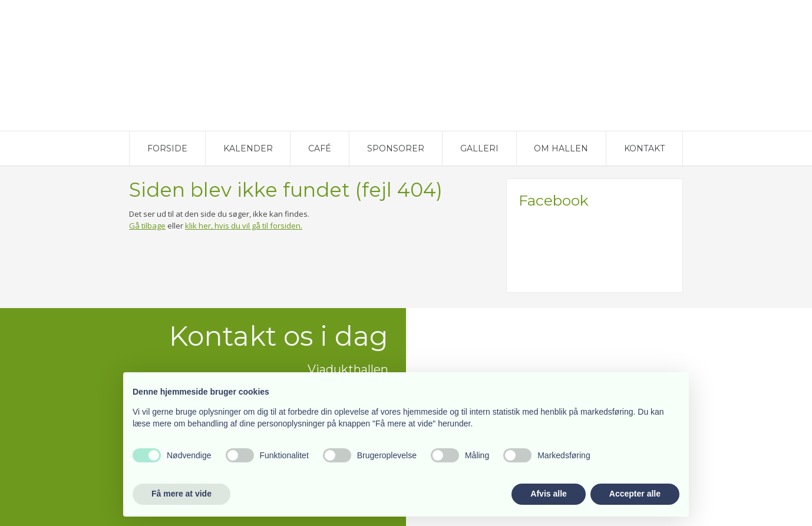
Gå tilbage (147, 226)
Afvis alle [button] (548, 494)
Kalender (248, 148)
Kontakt (644, 148)
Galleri (479, 148)
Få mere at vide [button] (181, 494)
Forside (167, 148)
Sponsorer (396, 148)
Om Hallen (561, 148)
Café (320, 148)
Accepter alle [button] (635, 494)
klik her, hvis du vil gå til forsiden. (244, 226)
